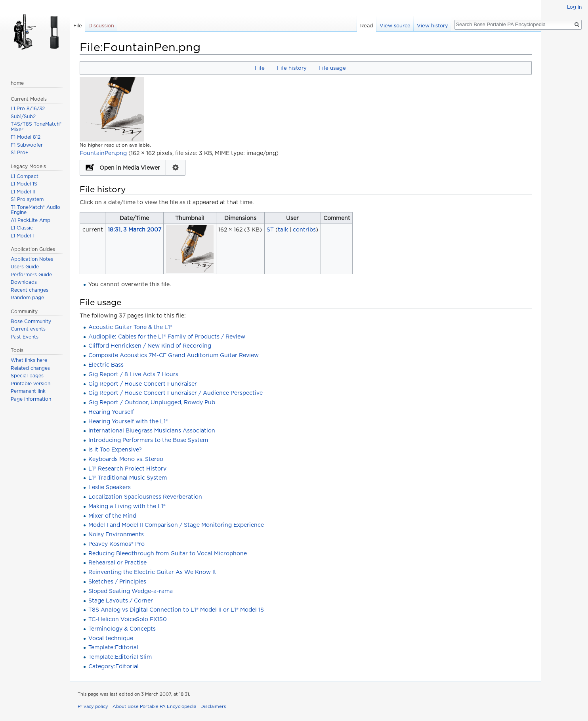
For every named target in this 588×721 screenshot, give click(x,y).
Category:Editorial (114, 666)
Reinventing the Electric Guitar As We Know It (152, 572)
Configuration (176, 168)
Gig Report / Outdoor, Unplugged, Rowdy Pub (152, 402)
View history (432, 26)
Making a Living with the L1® (127, 506)
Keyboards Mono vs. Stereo (126, 459)
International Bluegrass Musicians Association (152, 430)
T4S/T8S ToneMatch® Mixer (36, 127)
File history (292, 68)
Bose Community (31, 321)
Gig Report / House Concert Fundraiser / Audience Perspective (176, 393)
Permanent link (28, 391)
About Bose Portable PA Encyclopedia (154, 706)
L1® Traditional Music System (128, 478)
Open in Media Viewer (130, 168)
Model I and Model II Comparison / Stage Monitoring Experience (176, 525)
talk (283, 229)
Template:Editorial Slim (120, 657)
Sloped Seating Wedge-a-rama (131, 591)
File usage (332, 68)
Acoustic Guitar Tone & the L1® (130, 327)
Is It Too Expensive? (115, 449)
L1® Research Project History (127, 469)
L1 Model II (23, 192)
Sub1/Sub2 (23, 116)
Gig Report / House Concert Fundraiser (143, 384)
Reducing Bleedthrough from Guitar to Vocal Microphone (168, 553)
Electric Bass (106, 365)
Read (367, 26)
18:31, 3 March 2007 (135, 229)
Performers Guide (31, 274)
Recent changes (30, 290)
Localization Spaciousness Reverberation (145, 497)
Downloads (24, 282)
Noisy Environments (116, 534)
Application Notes (32, 259)
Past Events (25, 337)
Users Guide (25, 267)
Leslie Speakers (110, 487)
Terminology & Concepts (122, 629)
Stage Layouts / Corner (121, 601)
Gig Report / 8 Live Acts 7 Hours (133, 374)
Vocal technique (111, 638)
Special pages (27, 376)
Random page (27, 297)
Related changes (30, 368)
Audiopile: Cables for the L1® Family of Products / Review (167, 337)
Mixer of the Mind (112, 516)
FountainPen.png (103, 153)
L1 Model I (22, 236)
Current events (28, 329)
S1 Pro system (27, 199)
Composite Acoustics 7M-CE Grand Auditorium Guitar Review (174, 355)
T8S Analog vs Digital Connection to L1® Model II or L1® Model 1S (176, 610)
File (260, 68)
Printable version (31, 383)
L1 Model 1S (24, 184)
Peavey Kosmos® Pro (116, 544)
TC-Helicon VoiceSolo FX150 (128, 619)
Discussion (101, 26)
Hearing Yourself (111, 412)
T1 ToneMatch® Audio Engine (35, 210)
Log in (574, 7)
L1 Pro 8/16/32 (28, 108)
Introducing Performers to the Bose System (148, 440)
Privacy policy (93, 706)
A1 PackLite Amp (31, 220)
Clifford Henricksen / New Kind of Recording (150, 346)
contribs (304, 229)
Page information (31, 399)
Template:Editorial (113, 647)
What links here (29, 360)
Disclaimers (213, 706)
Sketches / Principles (117, 581)
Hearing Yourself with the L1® (128, 421)
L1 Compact (25, 176)
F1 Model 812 (26, 137)
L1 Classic (22, 228)
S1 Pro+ (20, 152)
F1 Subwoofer (27, 145)
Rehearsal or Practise (117, 562)
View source (395, 26)
